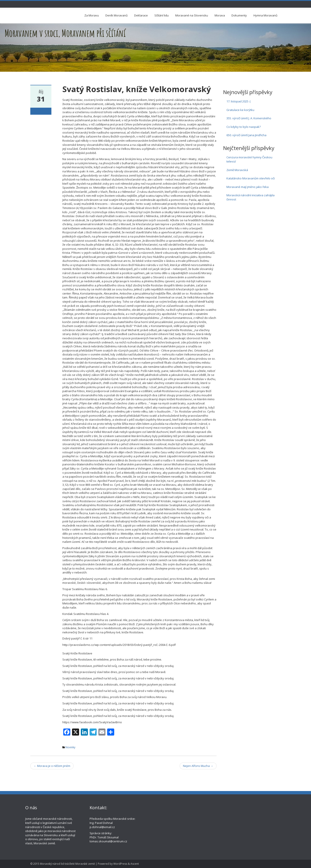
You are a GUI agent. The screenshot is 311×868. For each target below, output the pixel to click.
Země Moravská (237, 170)
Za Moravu (92, 15)
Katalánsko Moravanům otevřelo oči (251, 178)
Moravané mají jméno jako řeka (248, 187)
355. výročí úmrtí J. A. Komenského (249, 118)
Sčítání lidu (162, 15)
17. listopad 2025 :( (239, 101)
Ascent (135, 864)
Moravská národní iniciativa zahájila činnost (250, 197)
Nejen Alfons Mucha (198, 766)
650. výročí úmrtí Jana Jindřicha (246, 135)
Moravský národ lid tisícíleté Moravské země (67, 864)
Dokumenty (239, 15)
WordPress (120, 864)
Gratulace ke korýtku (240, 110)
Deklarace (141, 15)
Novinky (70, 747)
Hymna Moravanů (265, 15)
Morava (220, 15)
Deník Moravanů (117, 15)
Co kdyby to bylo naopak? (244, 127)
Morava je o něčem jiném (52, 766)
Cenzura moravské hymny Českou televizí (249, 159)
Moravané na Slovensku (192, 15)
